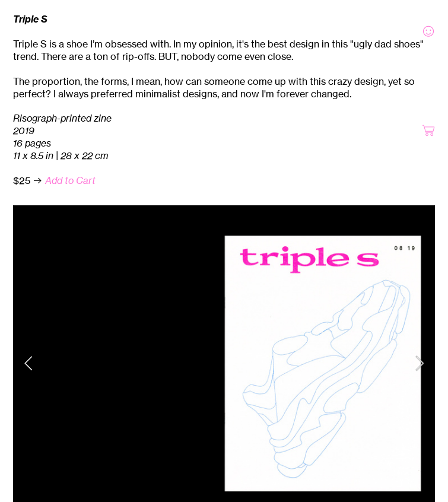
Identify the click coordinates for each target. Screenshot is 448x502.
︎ (428, 31)
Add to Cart (70, 180)
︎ (428, 131)
